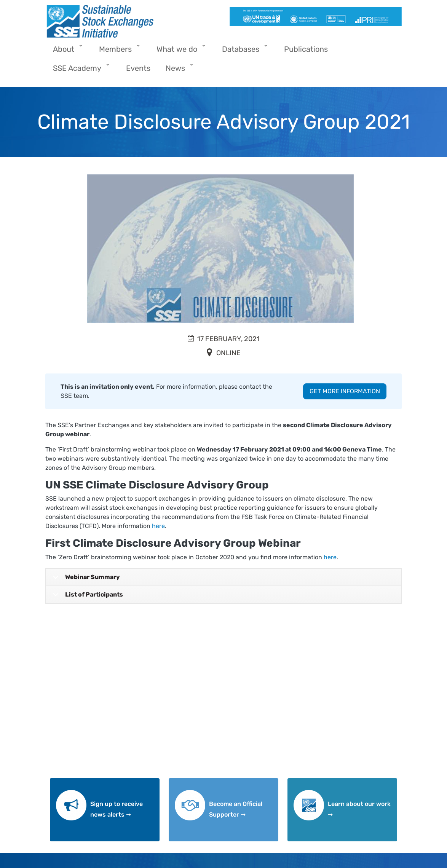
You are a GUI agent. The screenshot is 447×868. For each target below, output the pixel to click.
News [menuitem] (177, 71)
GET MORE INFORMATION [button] (345, 391)
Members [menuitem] (117, 52)
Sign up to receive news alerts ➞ (117, 809)
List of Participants (86, 597)
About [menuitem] (65, 52)
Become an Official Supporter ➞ (236, 809)
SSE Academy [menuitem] (79, 71)
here (158, 526)
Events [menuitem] (138, 68)
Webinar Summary (85, 580)
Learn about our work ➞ (359, 809)
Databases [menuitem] (243, 52)
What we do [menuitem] (179, 52)
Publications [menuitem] (306, 49)
